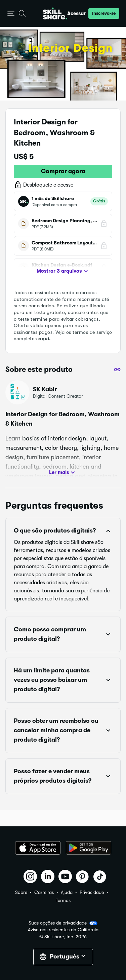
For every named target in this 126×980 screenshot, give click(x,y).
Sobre (21, 892)
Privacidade (92, 892)
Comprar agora (63, 171)
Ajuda (67, 892)
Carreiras (44, 892)
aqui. (45, 339)
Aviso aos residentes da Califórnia (63, 930)
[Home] (55, 13)
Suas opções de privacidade (63, 923)
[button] (11, 14)
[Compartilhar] (117, 369)
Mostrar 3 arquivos (63, 271)
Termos (63, 900)
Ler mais (63, 473)
